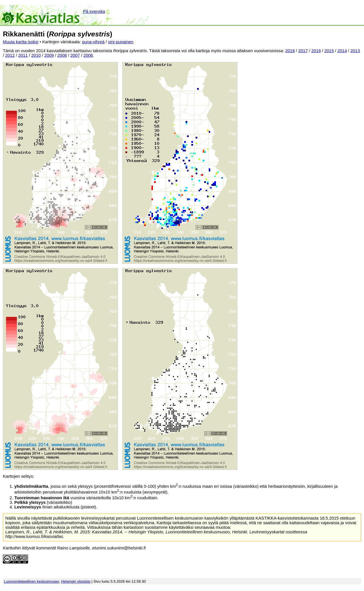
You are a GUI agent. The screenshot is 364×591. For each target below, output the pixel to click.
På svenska (94, 11)
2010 (36, 55)
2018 (290, 51)
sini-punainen (121, 42)
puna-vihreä (93, 42)
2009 (49, 55)
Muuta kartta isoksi (21, 42)
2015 (329, 51)
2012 (10, 55)
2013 (355, 51)
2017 (303, 51)
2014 (342, 51)
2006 (88, 55)
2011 (23, 55)
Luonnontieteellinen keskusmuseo (32, 581)
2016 (316, 51)
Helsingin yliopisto (76, 581)
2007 (75, 55)
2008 (62, 55)
